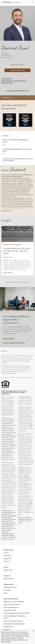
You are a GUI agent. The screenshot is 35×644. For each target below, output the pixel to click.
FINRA (25, 484)
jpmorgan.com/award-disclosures (9, 373)
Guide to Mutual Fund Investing (13, 621)
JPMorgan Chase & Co (10, 587)
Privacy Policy (6, 642)
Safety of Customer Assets (12, 605)
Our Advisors (8, 556)
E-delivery (7, 630)
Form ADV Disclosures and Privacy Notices (17, 613)
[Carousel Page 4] (15, 282)
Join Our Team (8, 570)
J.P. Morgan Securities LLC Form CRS (8, 409)
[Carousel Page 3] (12, 282)
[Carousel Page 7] (23, 282)
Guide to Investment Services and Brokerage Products (8, 413)
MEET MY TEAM (17, 65)
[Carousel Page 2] (10, 282)
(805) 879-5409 (8, 338)
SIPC (31, 484)
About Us (6, 562)
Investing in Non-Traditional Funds (14, 624)
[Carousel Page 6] (20, 282)
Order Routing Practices (11, 607)
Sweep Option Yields (10, 610)
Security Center (8, 627)
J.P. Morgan (7, 590)
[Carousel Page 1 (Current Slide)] (7, 282)
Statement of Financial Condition (14, 602)
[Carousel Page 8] (25, 282)
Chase (5, 593)
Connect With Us (9, 579)
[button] (33, 631)
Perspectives (8, 559)
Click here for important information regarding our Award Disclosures (18, 160)
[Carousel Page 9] (28, 282)
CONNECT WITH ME (17, 70)
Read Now (8, 273)
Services (6, 553)
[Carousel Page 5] (17, 282)
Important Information (25, 519)
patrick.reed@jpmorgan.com (17, 91)
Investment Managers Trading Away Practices (15, 617)
